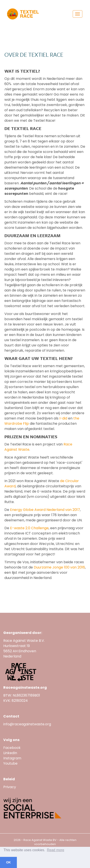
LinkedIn (10, 753)
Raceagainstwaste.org (25, 687)
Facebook (12, 748)
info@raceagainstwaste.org (27, 724)
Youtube (11, 763)
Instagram (12, 758)
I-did (63, 418)
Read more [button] (56, 850)
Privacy (10, 787)
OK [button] (9, 862)
